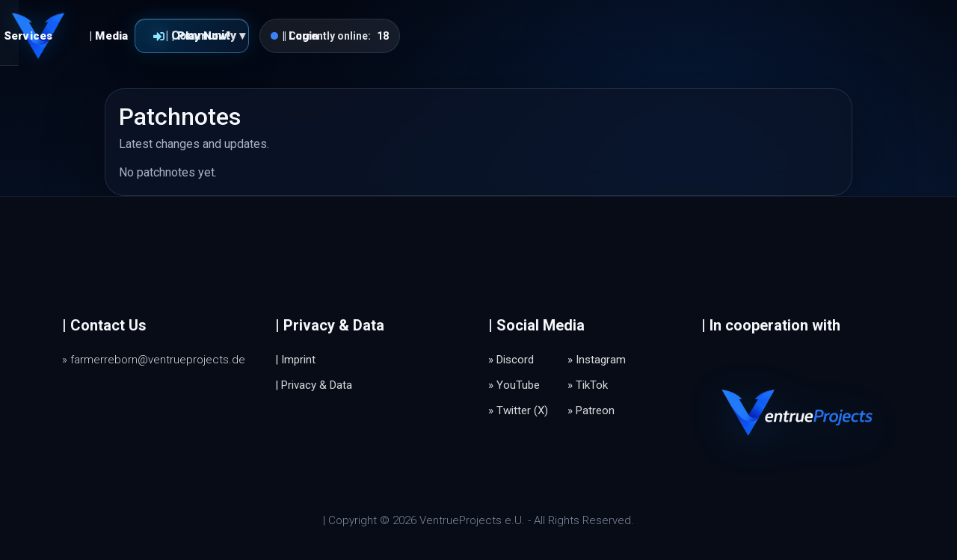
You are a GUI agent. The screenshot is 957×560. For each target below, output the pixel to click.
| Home (216, 36)
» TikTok (588, 385)
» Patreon (591, 410)
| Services (299, 36)
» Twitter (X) (518, 410)
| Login (575, 36)
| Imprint (295, 360)
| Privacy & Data (314, 385)
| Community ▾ (480, 36)
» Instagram (597, 360)
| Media (383, 36)
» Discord (511, 360)
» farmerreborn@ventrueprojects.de (154, 360)
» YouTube (514, 385)
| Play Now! (687, 36)
